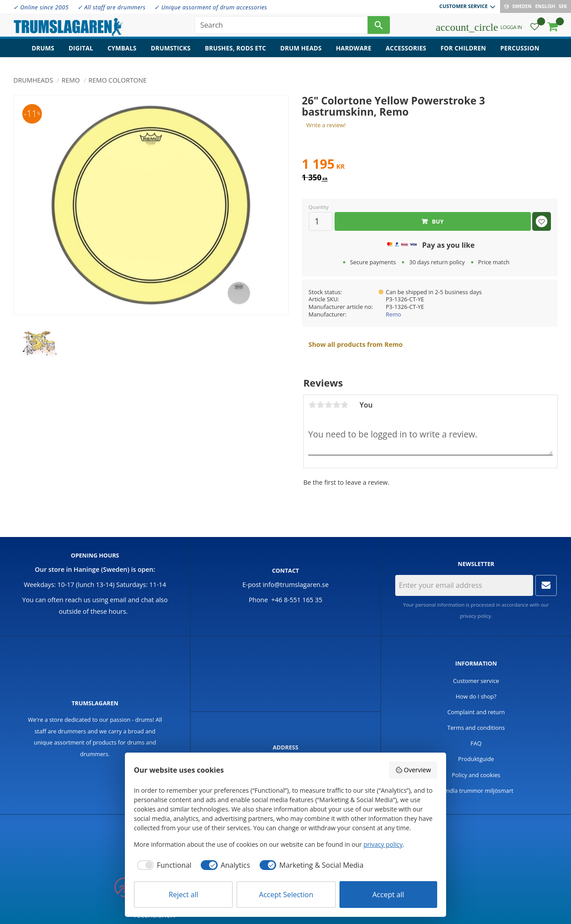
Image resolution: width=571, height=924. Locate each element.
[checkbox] (163, 865)
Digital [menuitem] (81, 52)
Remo (394, 314)
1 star (312, 405)
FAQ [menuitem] (476, 743)
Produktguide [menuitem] (476, 759)
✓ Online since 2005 (41, 7)
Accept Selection (286, 895)
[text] (430, 165)
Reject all (183, 895)
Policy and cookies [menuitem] (476, 775)
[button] (535, 29)
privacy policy (476, 616)
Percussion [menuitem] (520, 52)
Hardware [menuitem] (354, 52)
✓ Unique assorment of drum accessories (211, 7)
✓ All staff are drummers (112, 7)
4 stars (336, 405)
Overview (413, 770)
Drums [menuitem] (43, 52)
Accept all (388, 895)
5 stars (344, 405)
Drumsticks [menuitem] (171, 52)
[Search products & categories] (281, 27)
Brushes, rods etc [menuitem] (235, 52)
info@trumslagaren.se (296, 585)
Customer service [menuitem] (463, 6)
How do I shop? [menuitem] (476, 696)
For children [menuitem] (463, 52)
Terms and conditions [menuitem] (476, 728)
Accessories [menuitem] (406, 52)
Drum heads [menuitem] (301, 52)
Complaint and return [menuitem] (476, 712)
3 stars (328, 405)
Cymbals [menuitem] (122, 52)
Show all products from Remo (356, 344)
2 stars (320, 405)
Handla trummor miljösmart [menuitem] (476, 791)
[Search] (379, 27)
